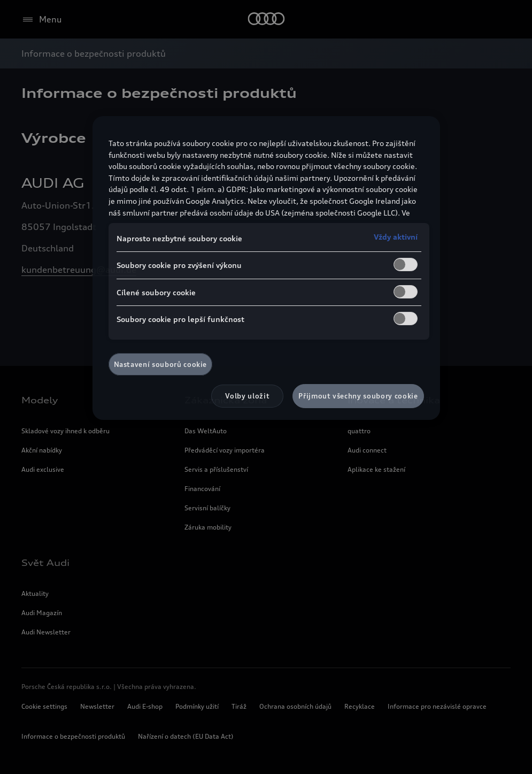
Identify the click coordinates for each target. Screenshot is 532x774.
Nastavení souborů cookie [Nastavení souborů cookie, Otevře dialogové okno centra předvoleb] (161, 364)
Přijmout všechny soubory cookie (358, 396)
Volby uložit (247, 396)
